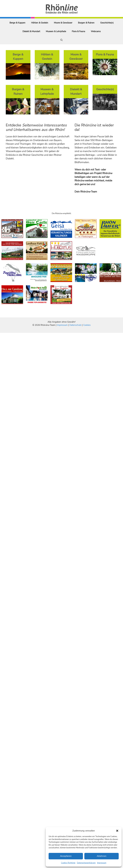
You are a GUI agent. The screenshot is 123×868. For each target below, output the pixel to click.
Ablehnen (102, 856)
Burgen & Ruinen (86, 23)
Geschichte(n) (107, 23)
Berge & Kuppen (17, 23)
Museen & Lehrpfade (56, 31)
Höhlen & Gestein (40, 23)
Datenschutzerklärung (86, 863)
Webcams (96, 31)
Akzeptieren (66, 856)
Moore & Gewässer (63, 23)
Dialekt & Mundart (31, 31)
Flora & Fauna (78, 31)
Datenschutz (75, 325)
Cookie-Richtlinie (68, 863)
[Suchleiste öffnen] (62, 40)
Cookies (87, 325)
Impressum (102, 863)
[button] (117, 831)
